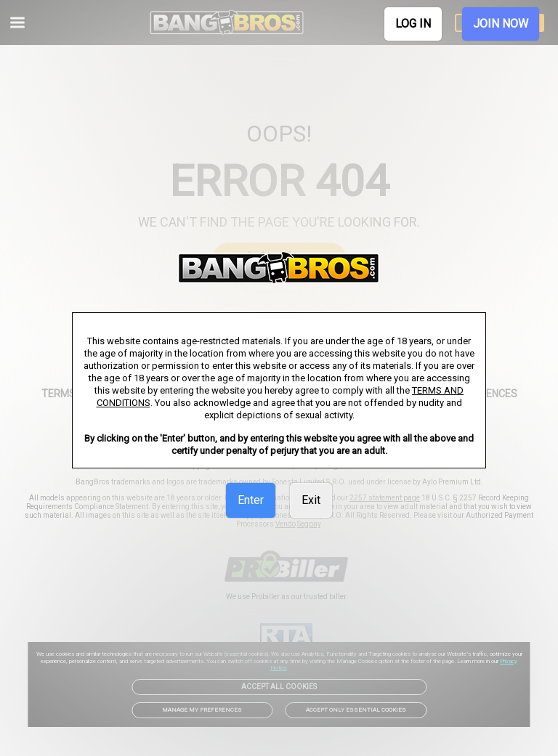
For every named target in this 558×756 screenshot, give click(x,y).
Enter (251, 500)
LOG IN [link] (413, 24)
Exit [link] (311, 500)
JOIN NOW (501, 24)
